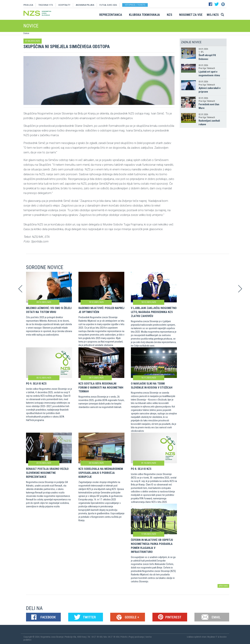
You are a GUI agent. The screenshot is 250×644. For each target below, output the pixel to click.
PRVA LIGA (28, 5)
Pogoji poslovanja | (137, 637)
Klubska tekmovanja (144, 15)
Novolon (223, 637)
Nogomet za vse (191, 15)
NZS (170, 15)
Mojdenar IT (212, 637)
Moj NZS (213, 15)
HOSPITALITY (64, 5)
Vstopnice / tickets (135, 5)
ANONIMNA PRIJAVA (85, 5)
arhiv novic (223, 586)
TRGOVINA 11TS (46, 5)
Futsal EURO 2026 (108, 5)
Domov (26, 33)
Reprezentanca (111, 15)
